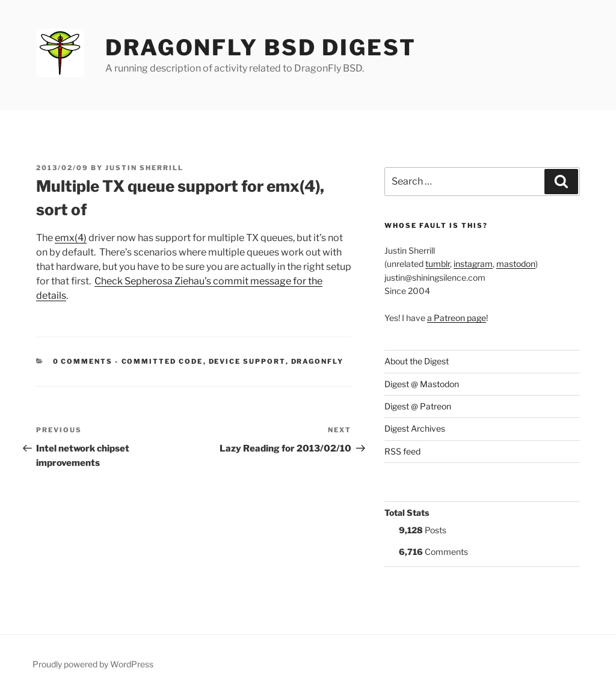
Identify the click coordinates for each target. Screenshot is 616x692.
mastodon (516, 264)
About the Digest (417, 361)
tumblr (438, 264)
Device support (247, 361)
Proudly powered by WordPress (93, 664)
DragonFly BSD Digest (261, 47)
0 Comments (83, 361)
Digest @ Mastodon (422, 384)
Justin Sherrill (144, 168)
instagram (473, 264)
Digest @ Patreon (418, 406)
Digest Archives (415, 428)
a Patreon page (457, 318)
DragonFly (318, 361)
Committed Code (162, 361)
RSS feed (402, 451)
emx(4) (71, 238)
